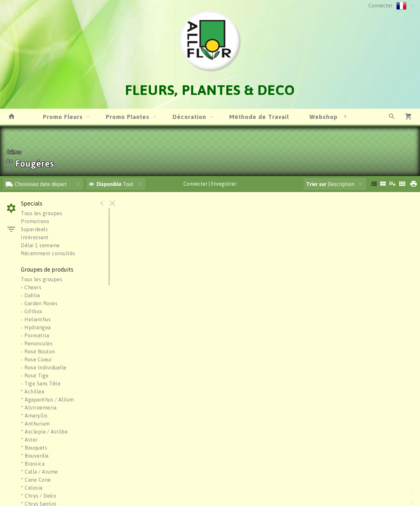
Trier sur (316, 184)
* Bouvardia (35, 456)
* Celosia (32, 488)
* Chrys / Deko (38, 496)
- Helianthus (36, 319)
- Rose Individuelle (44, 367)
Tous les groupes (42, 213)
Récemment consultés (48, 253)
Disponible (110, 184)
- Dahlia (30, 295)
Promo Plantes (128, 117)
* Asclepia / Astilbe (44, 432)
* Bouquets (34, 448)
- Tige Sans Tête (41, 384)
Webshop (323, 117)
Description (330, 184)
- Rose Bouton (38, 351)
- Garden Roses (39, 303)
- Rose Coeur (36, 359)
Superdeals (34, 229)
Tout (111, 184)
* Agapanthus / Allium (47, 400)
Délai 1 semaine (40, 245)
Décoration (189, 117)
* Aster (29, 440)
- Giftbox (32, 311)
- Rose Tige (35, 375)
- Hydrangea (36, 327)
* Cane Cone (36, 480)
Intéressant (35, 237)
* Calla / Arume (39, 472)
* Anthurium (35, 424)
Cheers (31, 287)
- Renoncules (37, 343)
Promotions (35, 221)
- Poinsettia (35, 335)
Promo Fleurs (63, 117)
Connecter (380, 5)
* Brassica (33, 464)
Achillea (33, 392)
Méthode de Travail (259, 117)
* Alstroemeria (39, 408)
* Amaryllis (34, 416)
